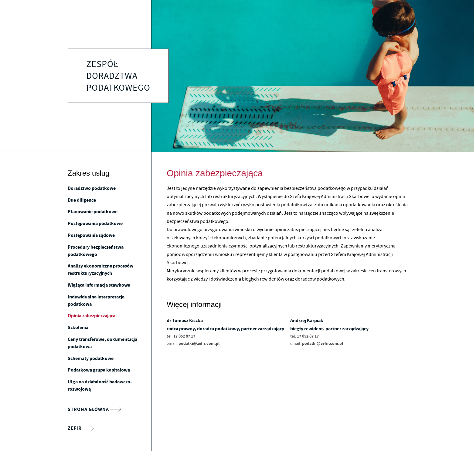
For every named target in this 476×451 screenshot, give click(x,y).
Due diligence (82, 200)
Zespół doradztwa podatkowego (118, 76)
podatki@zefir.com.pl (199, 343)
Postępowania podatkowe (95, 223)
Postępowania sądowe (91, 235)
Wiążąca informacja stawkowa (99, 285)
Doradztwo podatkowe (92, 188)
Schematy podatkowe (91, 358)
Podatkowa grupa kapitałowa (99, 370)
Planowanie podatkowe (93, 212)
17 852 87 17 (184, 336)
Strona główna (94, 410)
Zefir (81, 428)
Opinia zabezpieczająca (92, 316)
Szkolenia (78, 327)
